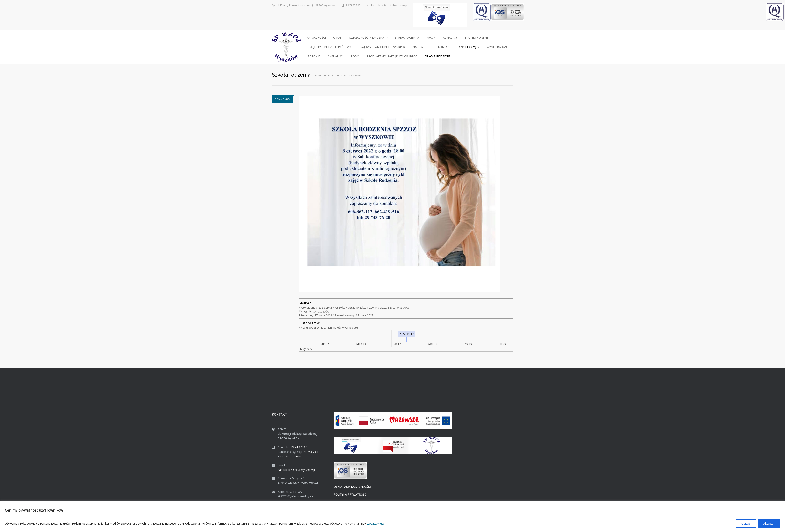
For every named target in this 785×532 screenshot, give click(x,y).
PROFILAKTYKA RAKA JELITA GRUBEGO (392, 56)
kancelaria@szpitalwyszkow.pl (389, 5)
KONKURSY (450, 38)
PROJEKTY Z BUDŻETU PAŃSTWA (330, 47)
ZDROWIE (314, 56)
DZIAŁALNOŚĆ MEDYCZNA (367, 38)
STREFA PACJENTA (407, 38)
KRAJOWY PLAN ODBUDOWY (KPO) (382, 47)
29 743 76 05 (293, 456)
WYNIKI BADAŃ (497, 47)
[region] (392, 516)
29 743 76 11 (312, 452)
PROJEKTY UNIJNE (477, 38)
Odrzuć (746, 523)
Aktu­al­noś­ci (321, 312)
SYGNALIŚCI (336, 56)
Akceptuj (769, 523)
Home (318, 76)
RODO (355, 56)
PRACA (431, 38)
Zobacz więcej (376, 523)
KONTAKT (445, 47)
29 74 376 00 (353, 5)
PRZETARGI (420, 47)
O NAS (337, 38)
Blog (331, 76)
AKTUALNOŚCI (316, 38)
